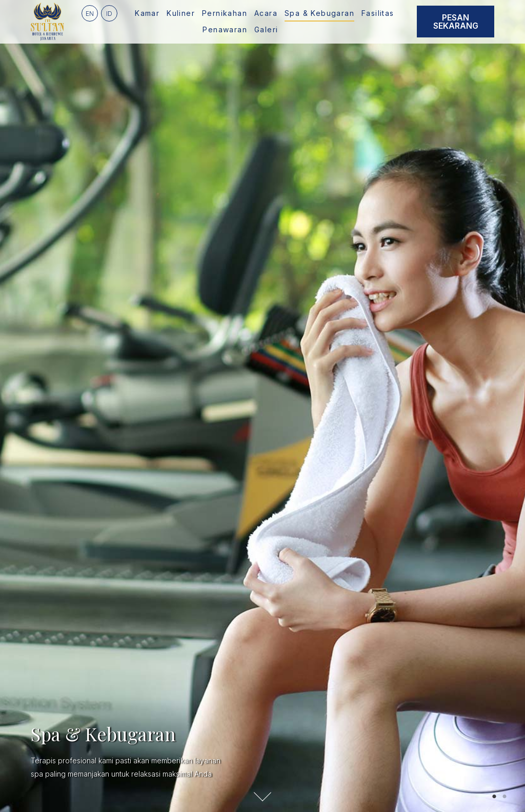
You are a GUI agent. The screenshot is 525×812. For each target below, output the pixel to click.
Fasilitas (378, 13)
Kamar (147, 13)
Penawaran (225, 29)
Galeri (266, 29)
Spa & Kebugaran (319, 13)
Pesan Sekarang (456, 22)
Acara (266, 13)
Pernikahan (225, 13)
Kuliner (181, 13)
